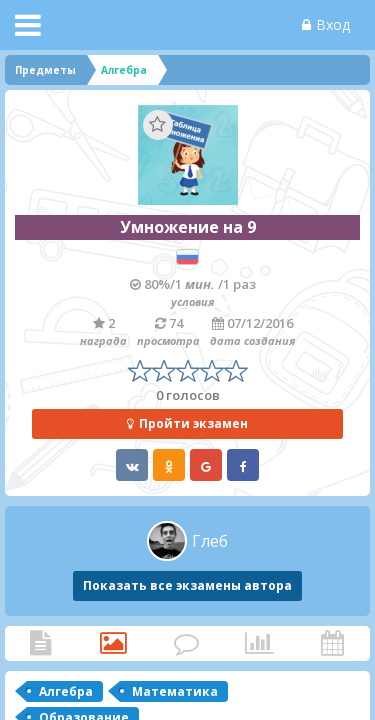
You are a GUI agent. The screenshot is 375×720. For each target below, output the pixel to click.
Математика (175, 691)
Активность (332, 643)
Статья (40, 643)
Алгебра (66, 691)
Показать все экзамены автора (187, 585)
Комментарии (186, 643)
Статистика (259, 643)
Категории (113, 643)
